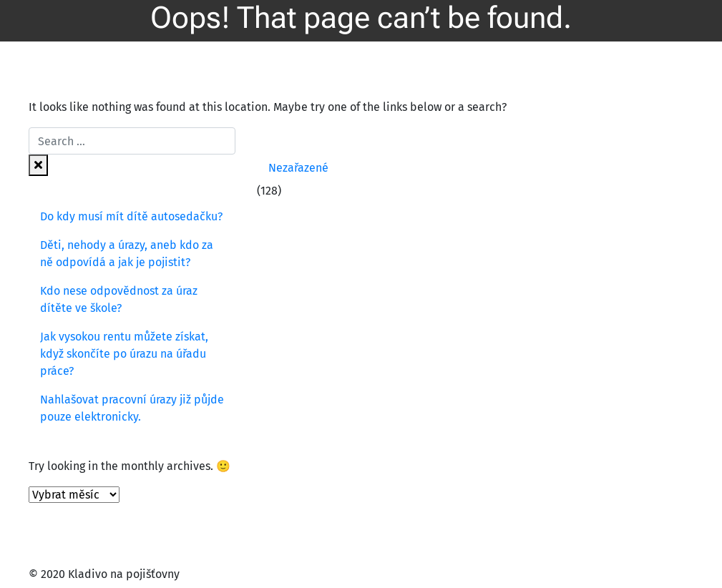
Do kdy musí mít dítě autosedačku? (131, 216)
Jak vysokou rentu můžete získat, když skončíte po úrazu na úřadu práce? (124, 354)
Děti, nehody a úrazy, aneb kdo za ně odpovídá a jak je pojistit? (127, 254)
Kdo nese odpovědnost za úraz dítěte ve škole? (119, 299)
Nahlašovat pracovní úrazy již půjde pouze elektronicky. (132, 408)
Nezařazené (298, 168)
